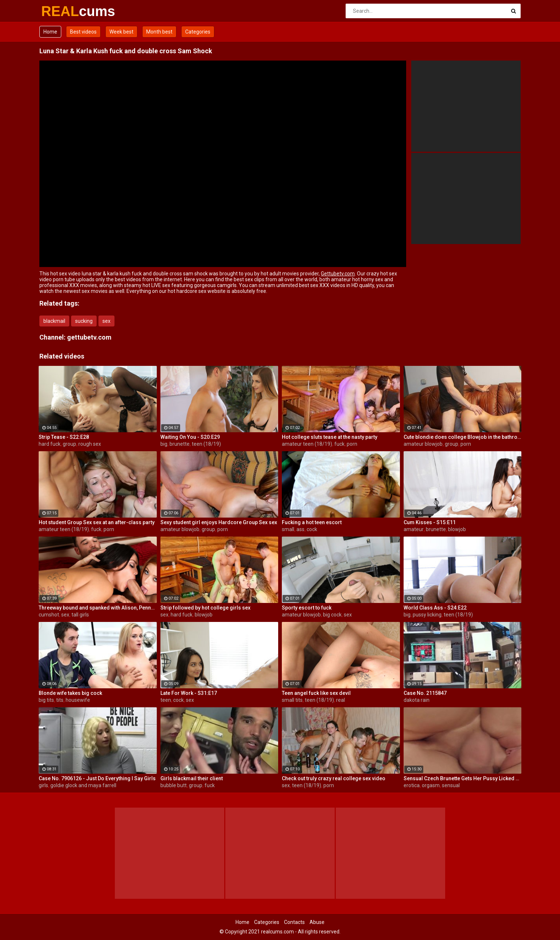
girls (43, 785)
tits (60, 700)
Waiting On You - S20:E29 (190, 437)
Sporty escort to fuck (307, 608)
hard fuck (50, 444)
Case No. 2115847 (425, 693)
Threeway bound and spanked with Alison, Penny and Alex (98, 608)
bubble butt (174, 785)
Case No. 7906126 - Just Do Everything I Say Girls (97, 778)
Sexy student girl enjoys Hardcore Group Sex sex (219, 522)
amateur (414, 529)
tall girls (80, 615)
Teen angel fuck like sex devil (316, 693)
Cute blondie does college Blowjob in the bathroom (463, 437)
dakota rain (417, 700)
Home (50, 32)
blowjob (457, 529)
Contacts (294, 922)
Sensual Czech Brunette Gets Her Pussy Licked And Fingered (463, 778)
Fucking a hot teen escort (312, 522)
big (164, 444)
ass (300, 529)
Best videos (83, 32)
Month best (159, 32)
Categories (198, 32)
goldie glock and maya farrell (83, 785)
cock (312, 529)
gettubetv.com (89, 337)
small (288, 529)
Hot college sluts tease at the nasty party (330, 437)
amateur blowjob (423, 444)
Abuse (317, 922)
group (69, 444)
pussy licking (427, 615)
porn (352, 444)
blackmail (54, 321)
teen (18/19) (206, 444)
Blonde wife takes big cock (70, 693)
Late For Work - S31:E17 (189, 693)
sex (106, 321)
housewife (78, 700)
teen (166, 700)
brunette (180, 444)
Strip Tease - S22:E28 (64, 437)
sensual (451, 785)
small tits (292, 700)
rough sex (90, 444)
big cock (332, 615)
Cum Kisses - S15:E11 (430, 522)
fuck (339, 444)
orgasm (431, 785)
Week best (121, 32)
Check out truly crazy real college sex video (334, 778)
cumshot (49, 615)
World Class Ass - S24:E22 (435, 608)
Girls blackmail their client (192, 778)
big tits (46, 700)
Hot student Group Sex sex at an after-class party (97, 522)
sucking (84, 321)
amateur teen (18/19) (307, 444)
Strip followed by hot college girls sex (205, 608)
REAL (60, 11)
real (341, 700)
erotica (412, 785)
